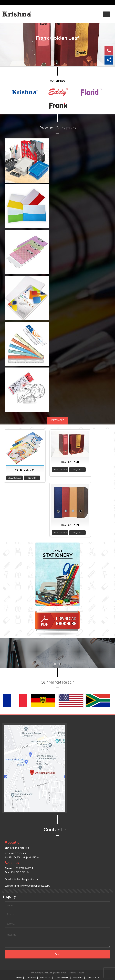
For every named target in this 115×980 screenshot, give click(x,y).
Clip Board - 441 (25, 470)
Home (19, 978)
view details (15, 478)
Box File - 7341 (70, 462)
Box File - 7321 (70, 525)
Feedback (78, 978)
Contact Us (93, 978)
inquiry (32, 478)
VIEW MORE (58, 420)
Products (45, 978)
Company (31, 978)
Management (62, 978)
